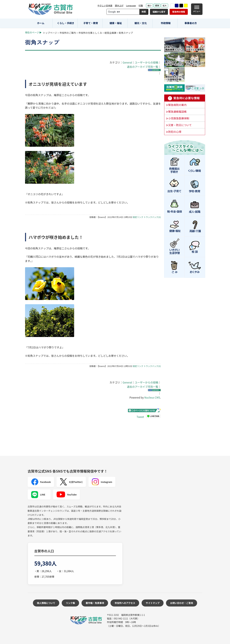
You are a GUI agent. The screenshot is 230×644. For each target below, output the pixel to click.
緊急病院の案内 (177, 105)
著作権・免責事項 (95, 603)
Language (131, 5)
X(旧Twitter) (71, 482)
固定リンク (138, 217)
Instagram (102, 482)
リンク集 (70, 603)
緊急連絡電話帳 (177, 112)
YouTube (67, 495)
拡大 (165, 5)
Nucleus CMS (152, 397)
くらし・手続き (66, 23)
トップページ (50, 33)
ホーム (41, 23)
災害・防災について (180, 125)
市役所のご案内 (68, 33)
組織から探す (159, 12)
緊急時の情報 (179, 12)
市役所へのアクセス (125, 603)
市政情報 (166, 23)
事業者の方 (191, 23)
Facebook (41, 482)
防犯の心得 (175, 132)
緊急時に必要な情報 (185, 98)
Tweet (140, 417)
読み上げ (119, 5)
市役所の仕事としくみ (90, 33)
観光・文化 (141, 23)
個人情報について (46, 603)
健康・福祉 (116, 23)
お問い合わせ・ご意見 (182, 603)
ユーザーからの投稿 (147, 62)
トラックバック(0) (152, 217)
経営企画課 (110, 33)
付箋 (141, 5)
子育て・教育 (91, 23)
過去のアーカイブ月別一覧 (143, 67)
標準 (157, 5)
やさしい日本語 (105, 5)
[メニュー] (197, 9)
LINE (38, 495)
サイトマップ (153, 603)
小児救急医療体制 (179, 118)
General (127, 62)
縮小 (149, 5)
